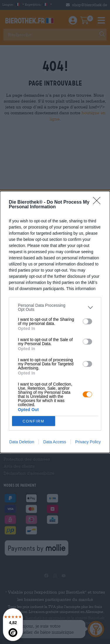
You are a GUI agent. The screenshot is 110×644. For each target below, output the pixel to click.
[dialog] (55, 322)
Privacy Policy (88, 442)
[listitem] (55, 307)
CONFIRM (34, 421)
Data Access (55, 442)
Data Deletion (22, 442)
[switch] (87, 321)
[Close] (99, 202)
